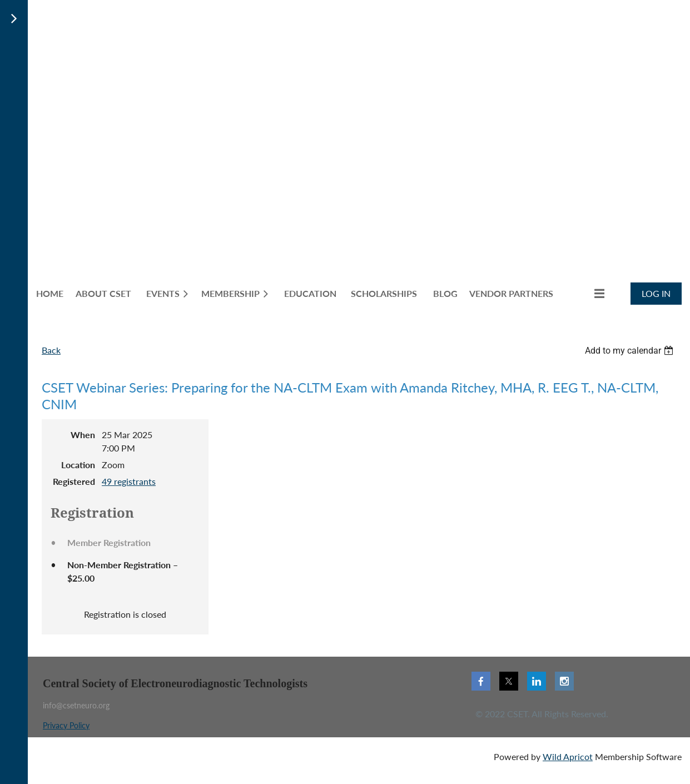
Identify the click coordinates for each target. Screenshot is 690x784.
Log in (656, 293)
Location (78, 465)
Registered (74, 481)
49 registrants (129, 481)
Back (51, 350)
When (83, 435)
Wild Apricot (568, 756)
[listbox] (631, 351)
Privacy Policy (66, 725)
